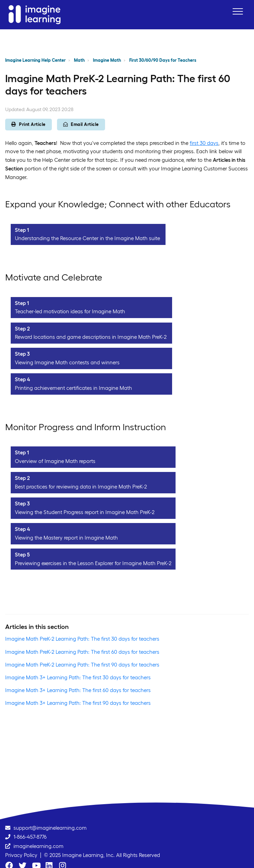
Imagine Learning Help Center (35, 60)
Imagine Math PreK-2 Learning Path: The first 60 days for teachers (82, 652)
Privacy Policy (21, 855)
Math (79, 60)
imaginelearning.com (39, 846)
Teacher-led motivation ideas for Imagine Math (71, 311)
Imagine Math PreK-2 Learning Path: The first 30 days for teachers (82, 639)
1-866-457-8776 (30, 837)
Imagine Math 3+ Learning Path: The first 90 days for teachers (78, 703)
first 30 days (204, 143)
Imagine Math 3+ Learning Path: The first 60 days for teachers (78, 690)
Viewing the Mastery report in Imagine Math (66, 538)
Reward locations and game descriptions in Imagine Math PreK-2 (91, 337)
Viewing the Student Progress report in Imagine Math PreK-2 (85, 512)
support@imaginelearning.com (50, 828)
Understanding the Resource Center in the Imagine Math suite (87, 238)
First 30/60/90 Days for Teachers (163, 60)
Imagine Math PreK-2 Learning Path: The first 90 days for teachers (82, 665)
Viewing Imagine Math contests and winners (67, 362)
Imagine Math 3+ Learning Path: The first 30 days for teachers (78, 677)
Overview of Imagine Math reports (55, 461)
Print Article (29, 124)
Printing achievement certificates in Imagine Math (73, 388)
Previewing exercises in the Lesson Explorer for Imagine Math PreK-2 (93, 563)
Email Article (81, 124)
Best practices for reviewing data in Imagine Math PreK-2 (81, 487)
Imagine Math (107, 60)
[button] (238, 11)
